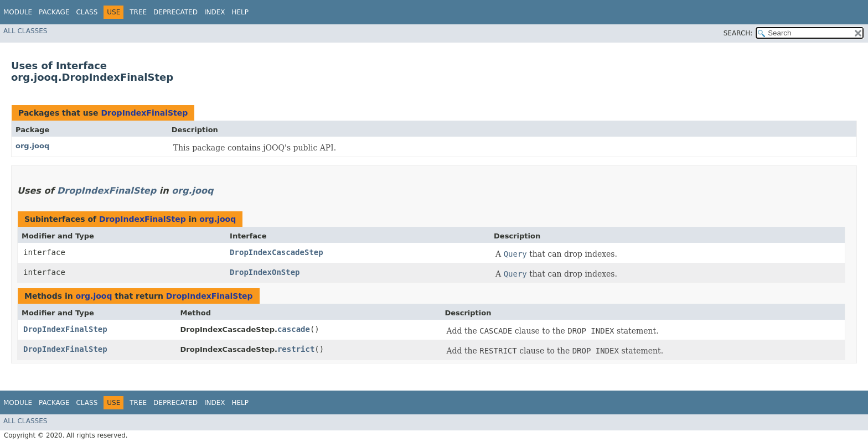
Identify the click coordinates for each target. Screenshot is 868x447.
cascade (294, 329)
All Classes (25, 31)
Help (240, 12)
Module (18, 12)
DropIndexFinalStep (144, 113)
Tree (138, 12)
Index (215, 12)
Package (54, 12)
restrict (296, 349)
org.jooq (32, 146)
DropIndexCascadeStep (277, 252)
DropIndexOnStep (265, 272)
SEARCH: (738, 33)
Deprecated (175, 12)
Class (87, 12)
